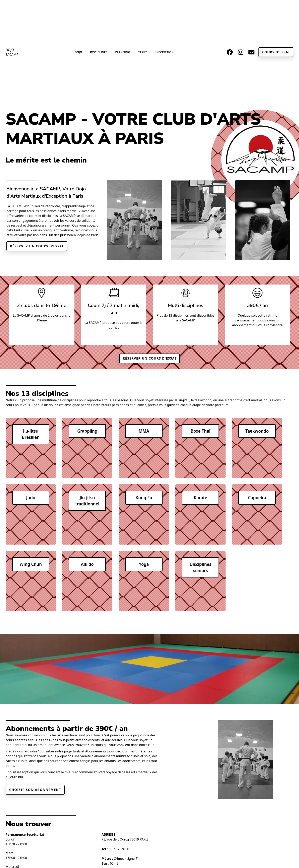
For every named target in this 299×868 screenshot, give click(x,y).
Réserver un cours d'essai (37, 246)
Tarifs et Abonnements (89, 751)
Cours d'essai (276, 52)
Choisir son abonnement (35, 790)
